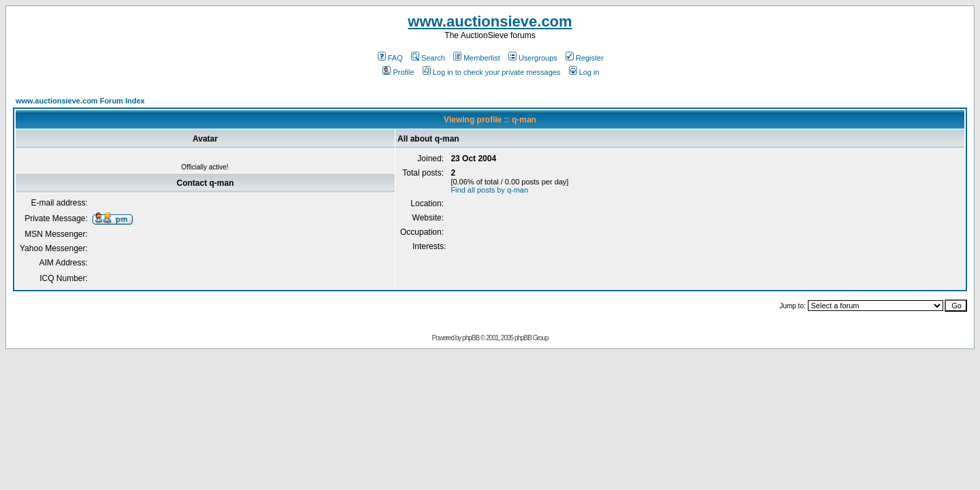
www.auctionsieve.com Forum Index (80, 101)
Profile (398, 72)
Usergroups (533, 58)
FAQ (390, 58)
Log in (584, 72)
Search (428, 58)
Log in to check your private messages (492, 72)
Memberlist (477, 58)
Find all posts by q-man (489, 190)
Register (585, 58)
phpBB (471, 338)
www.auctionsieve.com (490, 21)
